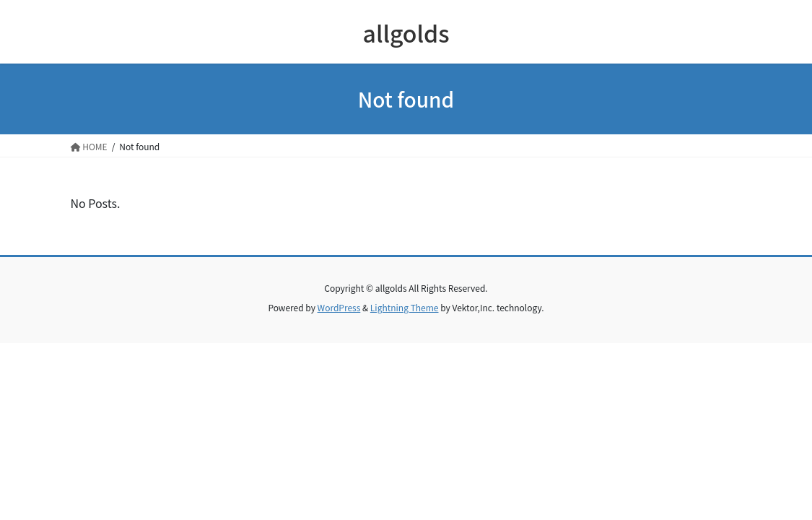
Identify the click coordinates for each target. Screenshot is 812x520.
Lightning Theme (405, 307)
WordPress (339, 307)
